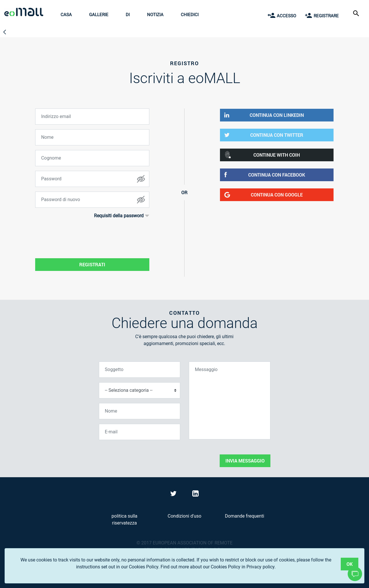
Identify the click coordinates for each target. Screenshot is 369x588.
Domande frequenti (244, 516)
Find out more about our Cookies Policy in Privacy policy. (218, 567)
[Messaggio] (230, 400)
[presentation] (143, 456)
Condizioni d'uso (185, 516)
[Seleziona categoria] (140, 390)
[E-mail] (140, 432)
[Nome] (140, 411)
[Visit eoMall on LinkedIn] (195, 495)
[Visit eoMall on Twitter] (174, 495)
